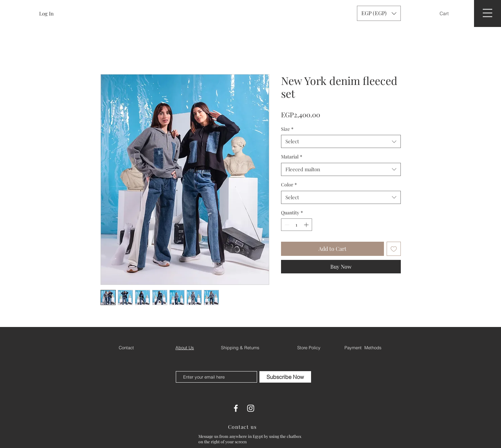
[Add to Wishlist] (394, 249)
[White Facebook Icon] (236, 408)
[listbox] (379, 13)
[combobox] (341, 141)
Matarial (292, 157)
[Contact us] (243, 427)
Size (287, 129)
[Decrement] (286, 225)
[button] (449, 13)
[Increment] (307, 225)
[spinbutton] (297, 225)
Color (289, 185)
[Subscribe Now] (285, 377)
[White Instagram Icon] (251, 408)
